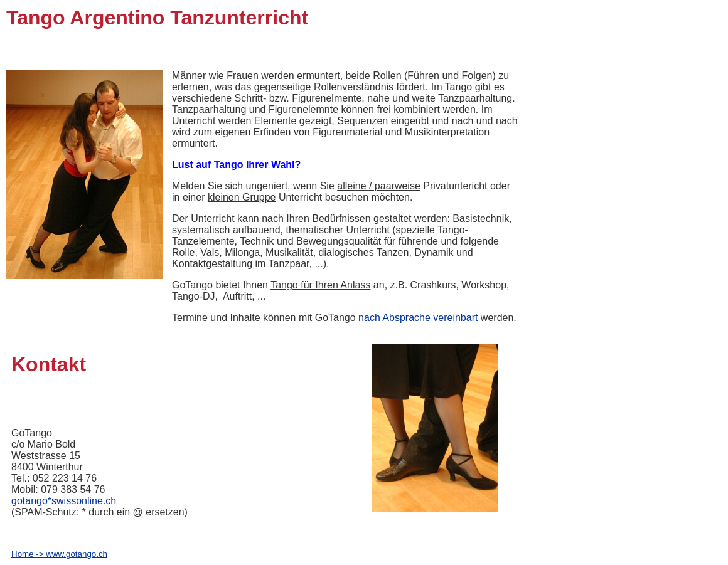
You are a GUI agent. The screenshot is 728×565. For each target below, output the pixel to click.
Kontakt (49, 364)
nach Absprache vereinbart (418, 318)
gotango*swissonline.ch (64, 501)
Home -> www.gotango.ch (59, 554)
